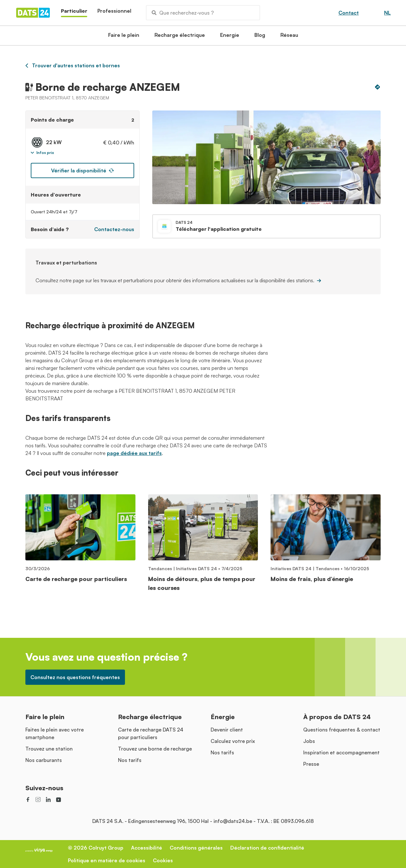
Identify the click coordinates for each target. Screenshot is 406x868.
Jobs (309, 741)
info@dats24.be (233, 821)
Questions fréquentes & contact (342, 730)
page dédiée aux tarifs (134, 453)
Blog (260, 37)
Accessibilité (147, 848)
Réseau (289, 37)
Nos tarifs (130, 760)
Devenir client (227, 730)
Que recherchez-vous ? (183, 13)
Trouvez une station (49, 749)
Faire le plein (124, 37)
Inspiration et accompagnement (341, 752)
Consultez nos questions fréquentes (75, 677)
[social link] (28, 799)
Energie (230, 37)
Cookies (163, 860)
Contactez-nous (114, 229)
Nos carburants (44, 760)
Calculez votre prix (233, 741)
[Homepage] (33, 13)
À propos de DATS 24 (337, 717)
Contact (349, 13)
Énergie (223, 717)
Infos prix (42, 153)
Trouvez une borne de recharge (155, 749)
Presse (311, 764)
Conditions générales (196, 848)
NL (387, 13)
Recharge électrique (180, 37)
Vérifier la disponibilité (82, 170)
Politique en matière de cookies (107, 860)
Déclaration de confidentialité (267, 848)
